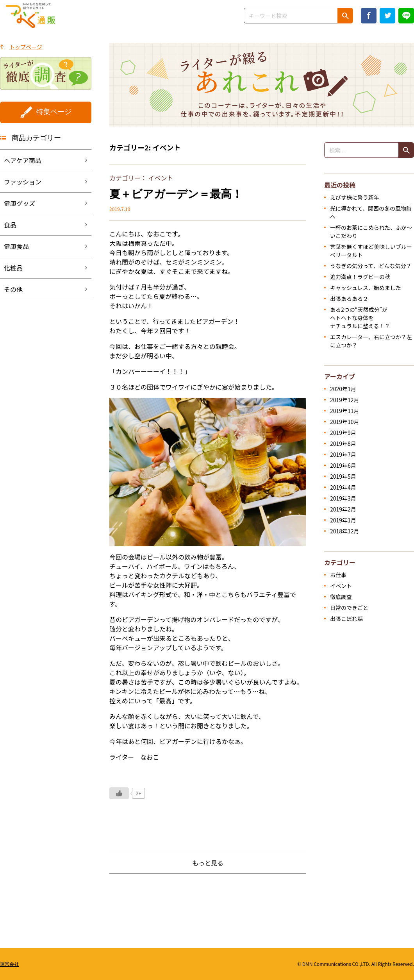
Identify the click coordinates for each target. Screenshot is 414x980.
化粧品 (13, 268)
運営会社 (9, 964)
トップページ (26, 47)
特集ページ (54, 112)
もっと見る (208, 863)
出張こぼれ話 (346, 619)
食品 (10, 225)
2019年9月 (343, 433)
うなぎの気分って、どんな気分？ (371, 266)
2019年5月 (343, 476)
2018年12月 (345, 531)
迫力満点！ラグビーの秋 (360, 277)
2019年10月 (345, 422)
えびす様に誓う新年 (355, 197)
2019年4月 (343, 487)
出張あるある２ (349, 299)
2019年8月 (343, 444)
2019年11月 (345, 411)
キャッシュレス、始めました (366, 288)
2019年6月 (343, 465)
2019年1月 (343, 520)
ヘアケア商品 (23, 160)
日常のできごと (349, 608)
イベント (161, 178)
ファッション (23, 182)
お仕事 (338, 575)
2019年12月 (345, 400)
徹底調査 (341, 597)
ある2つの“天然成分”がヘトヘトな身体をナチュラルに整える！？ (360, 318)
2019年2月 (343, 509)
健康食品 (16, 246)
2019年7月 (343, 454)
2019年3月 (343, 498)
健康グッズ (20, 203)
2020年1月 (343, 389)
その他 (13, 289)
